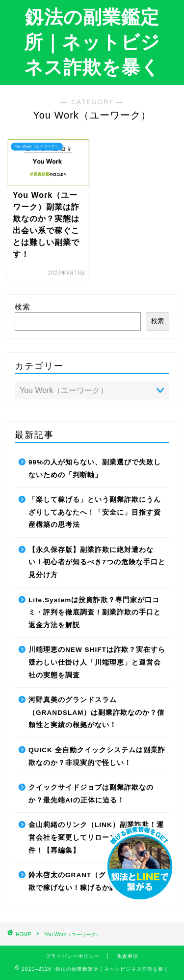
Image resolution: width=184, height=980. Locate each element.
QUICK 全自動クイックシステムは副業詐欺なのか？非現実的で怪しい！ (97, 756)
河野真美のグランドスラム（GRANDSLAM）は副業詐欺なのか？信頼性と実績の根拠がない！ (96, 712)
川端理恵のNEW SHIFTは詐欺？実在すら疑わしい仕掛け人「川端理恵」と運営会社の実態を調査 (97, 662)
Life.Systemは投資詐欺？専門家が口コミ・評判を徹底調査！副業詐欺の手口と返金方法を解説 (95, 612)
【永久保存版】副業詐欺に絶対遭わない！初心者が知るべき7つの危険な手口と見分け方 (97, 562)
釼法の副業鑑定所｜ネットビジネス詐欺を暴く (92, 42)
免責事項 (128, 956)
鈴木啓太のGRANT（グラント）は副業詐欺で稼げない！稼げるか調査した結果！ (97, 881)
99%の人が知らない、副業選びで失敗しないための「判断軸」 (95, 469)
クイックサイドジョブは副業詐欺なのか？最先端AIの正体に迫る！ (91, 794)
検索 (23, 307)
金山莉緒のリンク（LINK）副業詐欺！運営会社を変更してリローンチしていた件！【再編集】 (96, 837)
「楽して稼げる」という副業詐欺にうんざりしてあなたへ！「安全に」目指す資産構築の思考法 (95, 512)
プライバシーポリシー (73, 956)
